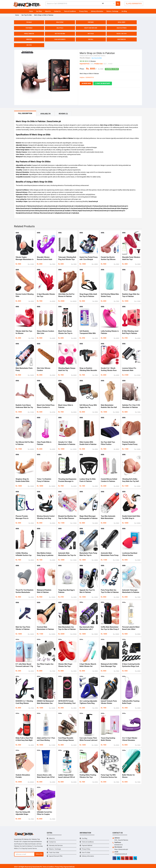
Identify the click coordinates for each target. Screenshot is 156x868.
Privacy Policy (83, 11)
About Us (48, 11)
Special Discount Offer (56, 856)
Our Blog (124, 11)
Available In (45, 114)
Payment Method (87, 845)
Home (31, 11)
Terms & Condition (48, 867)
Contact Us (57, 11)
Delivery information (97, 11)
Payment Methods (69, 867)
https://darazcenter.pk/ (121, 849)
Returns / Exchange (112, 11)
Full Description (25, 113)
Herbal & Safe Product (86, 56)
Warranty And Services (56, 845)
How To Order (86, 853)
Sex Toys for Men (97, 58)
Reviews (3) (63, 114)
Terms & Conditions (70, 11)
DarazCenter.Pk (37, 867)
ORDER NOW (86, 83)
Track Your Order (54, 853)
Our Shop (39, 11)
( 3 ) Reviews (92, 61)
